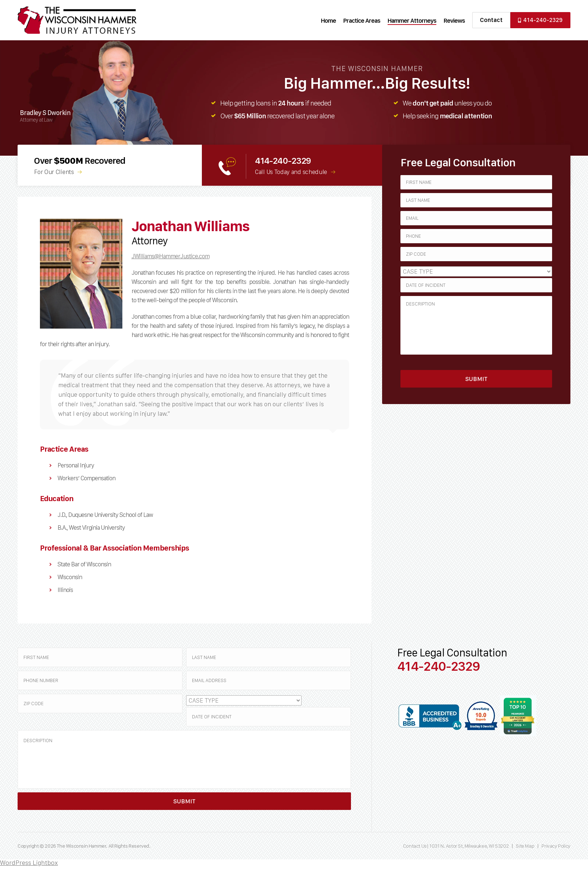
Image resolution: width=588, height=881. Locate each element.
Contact (491, 20)
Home (328, 21)
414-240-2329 (540, 20)
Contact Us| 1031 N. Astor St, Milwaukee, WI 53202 (456, 846)
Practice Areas (362, 21)
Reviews (454, 21)
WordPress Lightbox (29, 863)
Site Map (525, 846)
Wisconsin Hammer (77, 20)
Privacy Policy (556, 846)
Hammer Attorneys (412, 21)
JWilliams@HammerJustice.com (171, 256)
